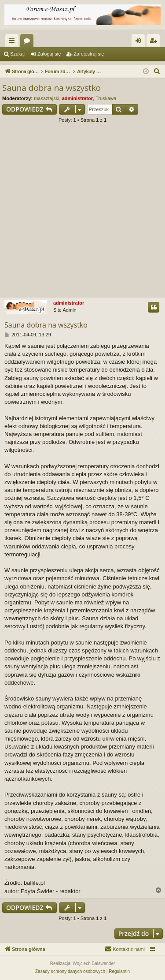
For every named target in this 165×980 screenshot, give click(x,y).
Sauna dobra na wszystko (51, 88)
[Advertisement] (82, 213)
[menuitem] (157, 71)
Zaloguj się (49, 54)
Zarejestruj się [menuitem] (155, 42)
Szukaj (17, 54)
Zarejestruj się (89, 54)
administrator (77, 98)
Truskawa (106, 98)
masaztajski (46, 98)
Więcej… (14, 42)
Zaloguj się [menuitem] (140, 42)
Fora (29, 42)
